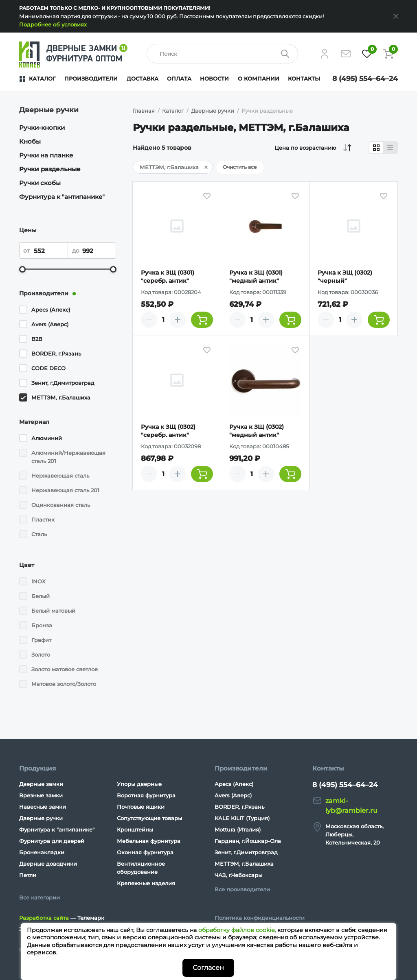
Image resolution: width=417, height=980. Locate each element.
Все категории (40, 897)
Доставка (143, 79)
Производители (91, 79)
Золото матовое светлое (65, 669)
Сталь (39, 534)
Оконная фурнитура (145, 852)
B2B (37, 339)
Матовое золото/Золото (64, 684)
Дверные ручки (41, 818)
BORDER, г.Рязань (56, 354)
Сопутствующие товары (149, 818)
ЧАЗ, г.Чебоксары (238, 875)
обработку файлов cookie (236, 930)
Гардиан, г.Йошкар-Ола (248, 841)
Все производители (242, 889)
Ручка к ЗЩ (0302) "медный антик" (257, 431)
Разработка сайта (44, 918)
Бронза (42, 625)
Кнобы (30, 141)
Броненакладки (42, 852)
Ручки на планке (46, 155)
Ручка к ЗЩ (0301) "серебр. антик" (168, 277)
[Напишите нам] (346, 54)
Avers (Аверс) (50, 324)
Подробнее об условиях (53, 24)
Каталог (42, 79)
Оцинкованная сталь (61, 505)
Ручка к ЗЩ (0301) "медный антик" (256, 277)
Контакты (304, 79)
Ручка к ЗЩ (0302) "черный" (345, 277)
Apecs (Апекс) (51, 310)
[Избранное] (367, 54)
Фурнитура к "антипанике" (62, 197)
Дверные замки (41, 784)
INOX (38, 581)
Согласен (208, 968)
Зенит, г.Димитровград (63, 383)
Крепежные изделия (146, 883)
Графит (41, 640)
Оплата (179, 79)
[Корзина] (388, 54)
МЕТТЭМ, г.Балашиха (61, 397)
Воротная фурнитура (146, 795)
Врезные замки (41, 795)
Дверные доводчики (48, 864)
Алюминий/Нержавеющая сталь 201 (68, 457)
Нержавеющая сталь (60, 476)
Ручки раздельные (50, 169)
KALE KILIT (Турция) (242, 818)
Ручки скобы (40, 183)
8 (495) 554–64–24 (365, 79)
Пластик (43, 519)
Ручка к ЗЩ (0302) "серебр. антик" (168, 431)
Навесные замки (43, 807)
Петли (28, 875)
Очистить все (240, 167)
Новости (214, 79)
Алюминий (47, 438)
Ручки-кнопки (42, 128)
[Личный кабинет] (325, 54)
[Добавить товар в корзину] (202, 320)
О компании (259, 79)
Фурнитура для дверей (52, 841)
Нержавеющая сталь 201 (65, 490)
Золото (41, 655)
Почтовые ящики (141, 807)
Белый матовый (53, 611)
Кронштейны (135, 829)
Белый (41, 596)
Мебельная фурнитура (149, 841)
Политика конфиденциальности (260, 918)
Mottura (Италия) (238, 829)
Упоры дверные (139, 784)
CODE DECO (48, 368)
